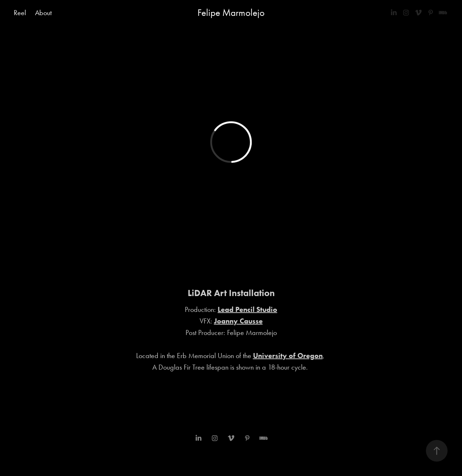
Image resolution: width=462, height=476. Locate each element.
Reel (20, 13)
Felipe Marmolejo (231, 13)
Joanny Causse (238, 321)
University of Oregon (288, 356)
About (43, 13)
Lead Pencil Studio (247, 309)
